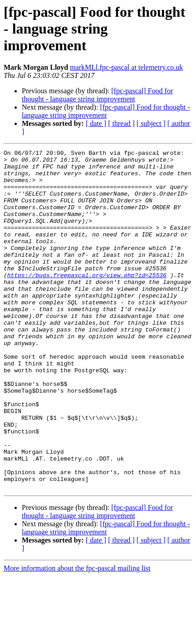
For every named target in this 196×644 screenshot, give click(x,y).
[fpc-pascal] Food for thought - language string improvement (97, 95)
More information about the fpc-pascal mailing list (77, 636)
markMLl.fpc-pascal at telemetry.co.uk (126, 67)
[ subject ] (151, 123)
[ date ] (96, 123)
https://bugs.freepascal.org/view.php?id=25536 (87, 301)
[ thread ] (121, 123)
